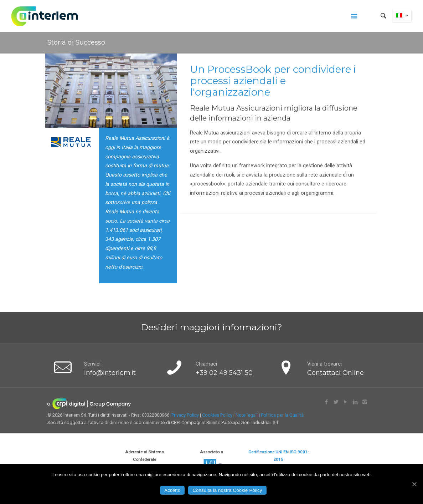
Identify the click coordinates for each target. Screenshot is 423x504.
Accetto (172, 490)
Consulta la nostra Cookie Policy (227, 490)
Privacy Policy (185, 415)
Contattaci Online (336, 372)
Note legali (247, 415)
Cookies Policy (217, 415)
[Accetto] (414, 484)
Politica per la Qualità (282, 415)
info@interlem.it (110, 372)
